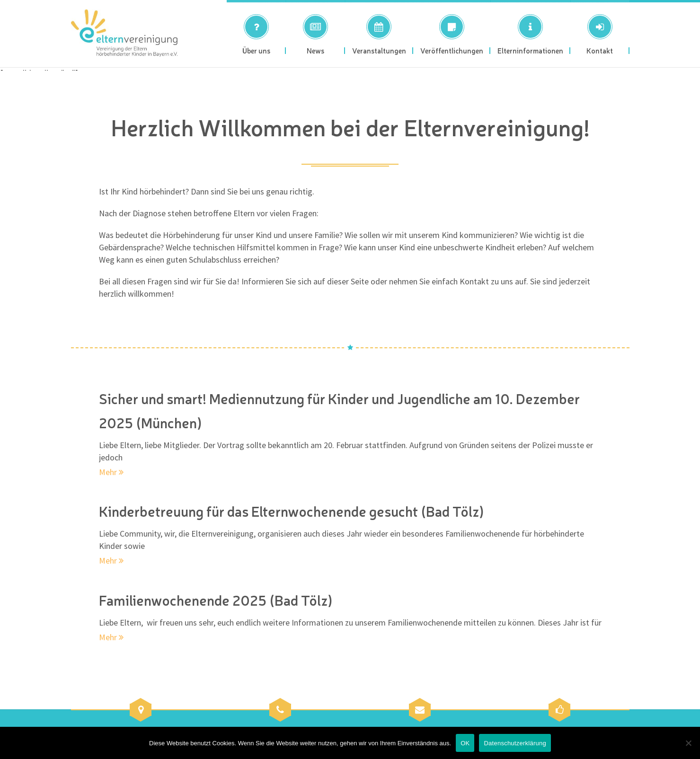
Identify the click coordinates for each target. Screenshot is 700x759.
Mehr (111, 471)
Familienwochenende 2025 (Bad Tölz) (218, 600)
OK (465, 743)
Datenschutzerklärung (515, 743)
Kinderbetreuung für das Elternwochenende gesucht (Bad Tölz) (296, 511)
